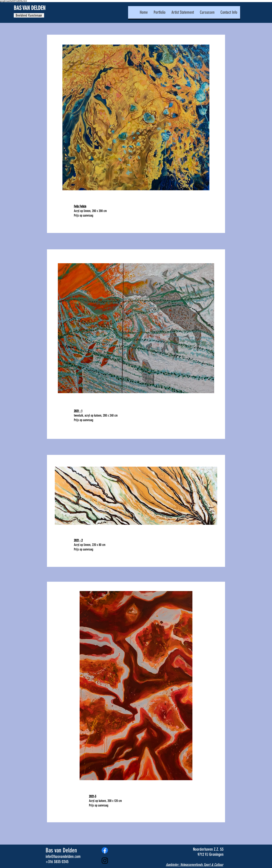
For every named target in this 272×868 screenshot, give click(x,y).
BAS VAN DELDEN (30, 8)
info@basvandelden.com (63, 856)
